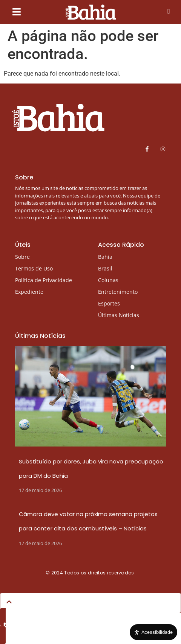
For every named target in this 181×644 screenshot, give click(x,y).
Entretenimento (118, 292)
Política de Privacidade (44, 280)
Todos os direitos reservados (100, 573)
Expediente (29, 292)
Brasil (105, 268)
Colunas (108, 280)
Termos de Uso (34, 268)
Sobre (22, 257)
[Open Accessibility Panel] (153, 632)
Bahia (105, 257)
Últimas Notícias (119, 315)
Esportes (109, 303)
